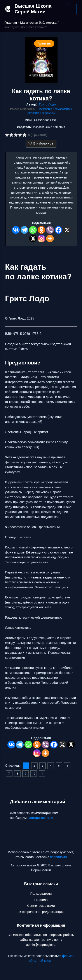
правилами (58, 857)
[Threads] (33, 238)
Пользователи (41, 894)
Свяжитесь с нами (41, 906)
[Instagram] (41, 238)
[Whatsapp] (33, 230)
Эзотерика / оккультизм (41, 113)
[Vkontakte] (16, 230)
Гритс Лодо (47, 104)
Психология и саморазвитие (55, 109)
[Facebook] (58, 230)
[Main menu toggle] (72, 9)
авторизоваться (41, 818)
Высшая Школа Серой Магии (33, 9)
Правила (41, 900)
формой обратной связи (52, 958)
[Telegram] (24, 230)
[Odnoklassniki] (41, 230)
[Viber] (50, 230)
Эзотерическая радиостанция (41, 912)
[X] (67, 230)
